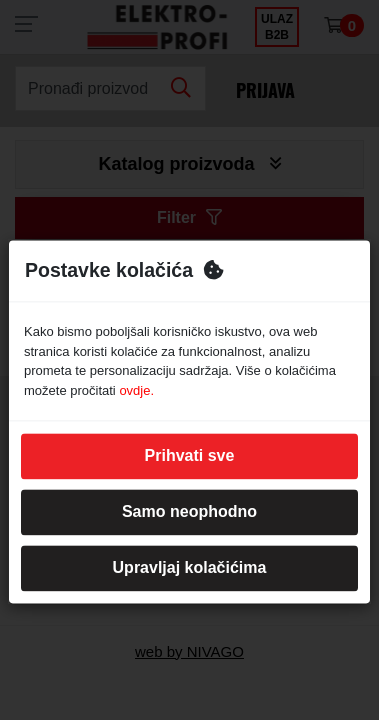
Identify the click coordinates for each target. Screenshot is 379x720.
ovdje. (136, 390)
